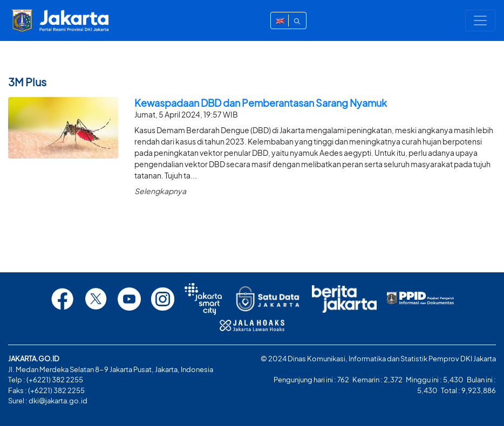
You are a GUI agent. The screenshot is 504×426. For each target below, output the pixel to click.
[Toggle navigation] (480, 20)
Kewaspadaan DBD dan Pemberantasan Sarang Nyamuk (261, 103)
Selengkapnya (160, 191)
